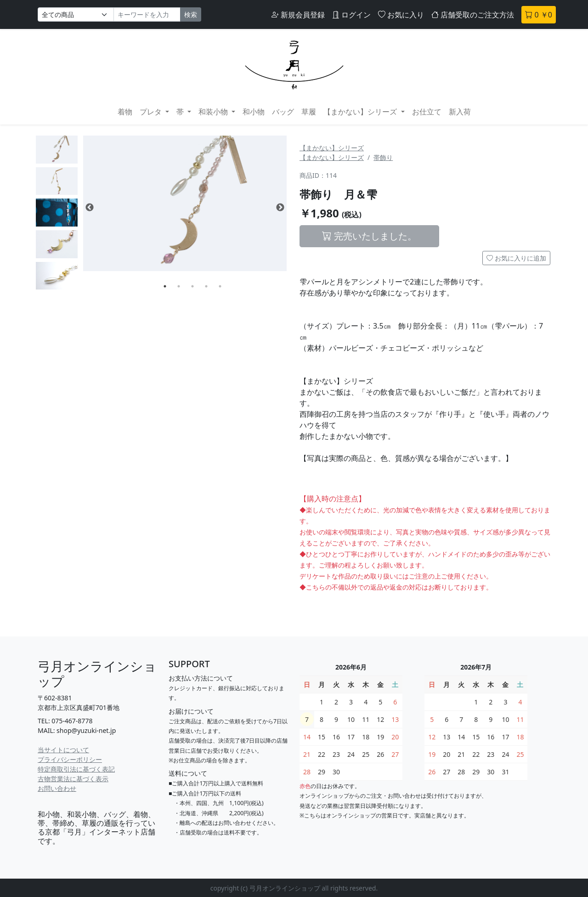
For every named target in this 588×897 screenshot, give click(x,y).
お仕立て (427, 112)
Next (280, 208)
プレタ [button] (152, 112)
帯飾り (383, 157)
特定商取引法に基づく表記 (76, 769)
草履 (309, 112)
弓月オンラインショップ (97, 674)
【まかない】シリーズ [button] (361, 112)
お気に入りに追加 (516, 258)
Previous (90, 208)
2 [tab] (179, 286)
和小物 (254, 112)
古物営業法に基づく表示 (73, 779)
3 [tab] (192, 286)
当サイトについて (63, 750)
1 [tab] (165, 286)
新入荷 (460, 112)
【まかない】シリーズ (332, 148)
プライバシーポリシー (70, 759)
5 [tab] (220, 286)
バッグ (283, 112)
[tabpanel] (185, 203)
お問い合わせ (57, 788)
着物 (125, 112)
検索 (191, 14)
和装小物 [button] (214, 112)
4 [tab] (206, 286)
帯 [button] (181, 112)
